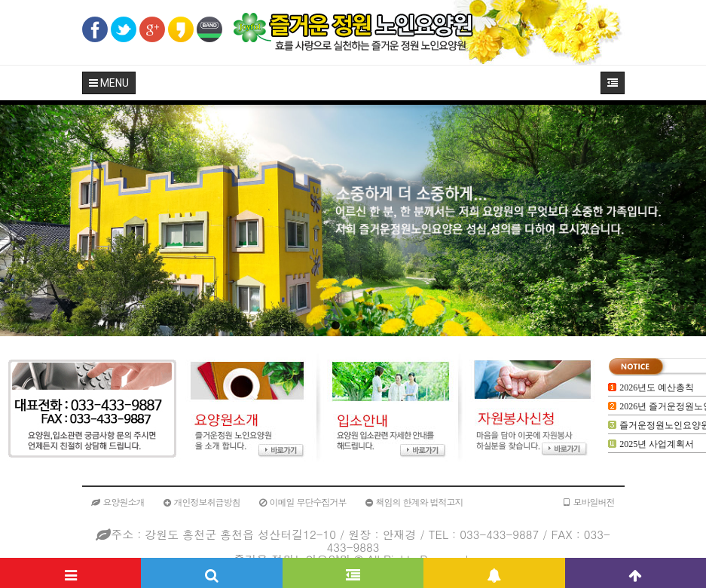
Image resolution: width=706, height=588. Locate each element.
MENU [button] (109, 83)
